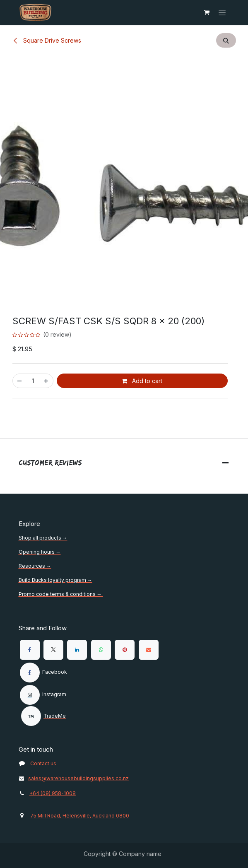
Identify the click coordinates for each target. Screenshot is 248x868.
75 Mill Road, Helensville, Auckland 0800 (80, 816)
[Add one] (46, 381)
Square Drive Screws (47, 40)
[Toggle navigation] (222, 13)
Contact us (43, 763)
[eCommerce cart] (207, 12)
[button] (226, 40)
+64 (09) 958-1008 (53, 793)
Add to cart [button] (142, 381)
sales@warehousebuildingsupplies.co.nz (74, 778)
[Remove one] (19, 381)
